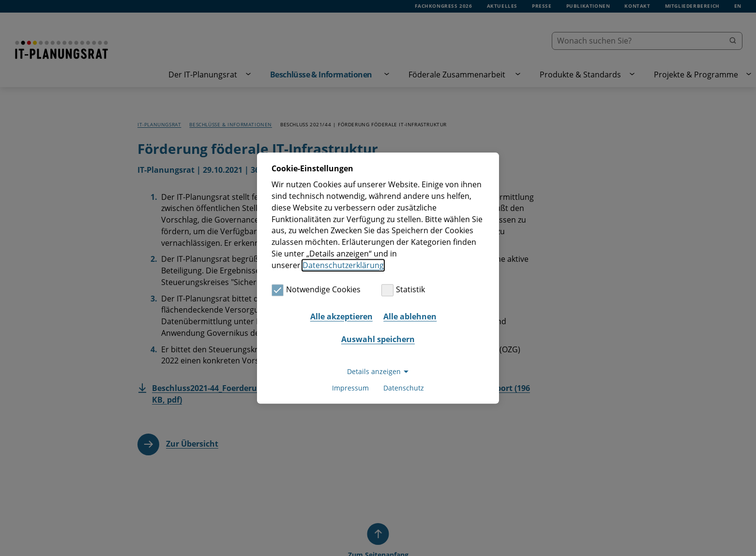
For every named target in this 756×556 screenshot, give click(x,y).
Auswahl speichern (378, 340)
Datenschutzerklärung (343, 265)
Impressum (350, 388)
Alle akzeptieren (341, 316)
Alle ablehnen (410, 316)
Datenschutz (404, 388)
